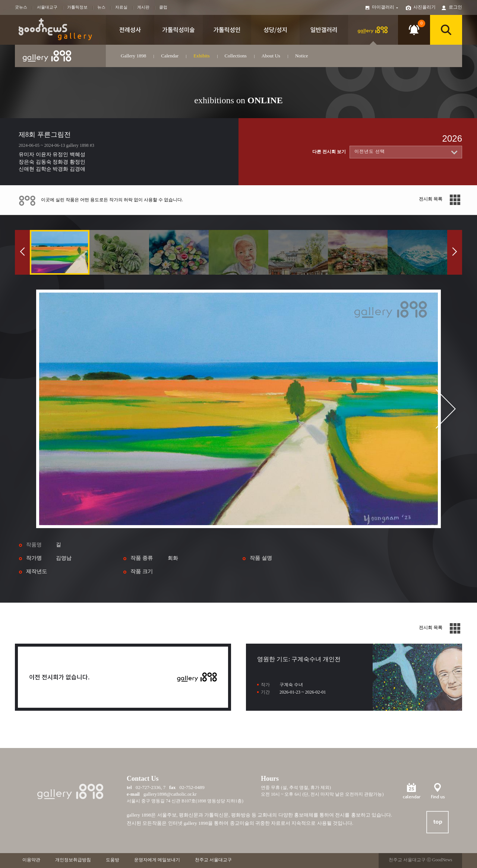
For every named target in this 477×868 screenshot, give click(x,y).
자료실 (121, 7)
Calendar (170, 56)
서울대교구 (47, 7)
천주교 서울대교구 (213, 860)
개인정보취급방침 (73, 860)
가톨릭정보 (77, 7)
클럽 (163, 7)
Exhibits (201, 56)
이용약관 (31, 860)
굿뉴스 (21, 7)
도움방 (113, 860)
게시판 (143, 7)
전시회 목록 (431, 199)
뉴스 (101, 7)
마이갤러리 (385, 7)
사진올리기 (424, 7)
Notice (302, 56)
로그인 (455, 7)
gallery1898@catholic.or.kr (170, 794)
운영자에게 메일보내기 (157, 860)
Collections (236, 56)
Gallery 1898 (133, 56)
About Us (271, 56)
